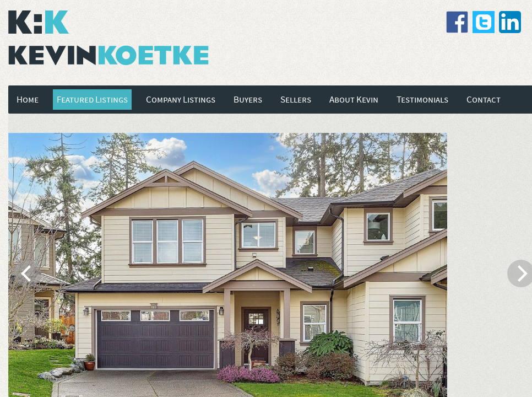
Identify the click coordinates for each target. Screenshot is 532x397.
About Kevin (354, 100)
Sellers (296, 100)
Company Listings (181, 100)
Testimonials (422, 100)
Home (28, 100)
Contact (484, 100)
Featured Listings (92, 100)
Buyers (248, 100)
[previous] (28, 273)
